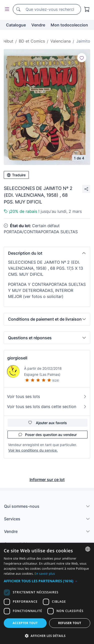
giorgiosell (17, 358)
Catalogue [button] (16, 25)
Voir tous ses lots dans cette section (47, 406)
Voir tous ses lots (47, 396)
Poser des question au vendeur (48, 435)
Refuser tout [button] (70, 623)
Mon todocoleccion (69, 25)
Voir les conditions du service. (33, 450)
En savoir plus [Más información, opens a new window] (45, 574)
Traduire (16, 175)
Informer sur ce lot (47, 480)
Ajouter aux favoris (48, 423)
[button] (47, 253)
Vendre (38, 25)
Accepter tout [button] (25, 623)
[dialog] (47, 593)
